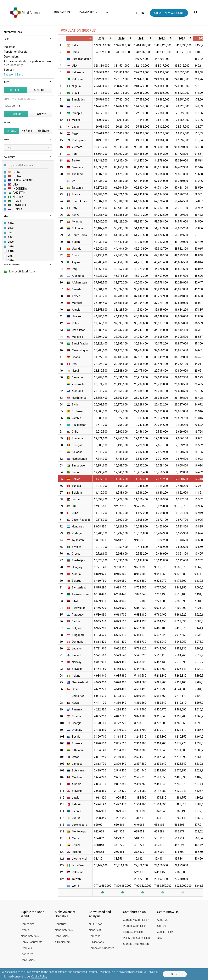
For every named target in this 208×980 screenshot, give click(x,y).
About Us (163, 920)
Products (26, 948)
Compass (95, 936)
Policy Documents (32, 942)
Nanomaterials (30, 936)
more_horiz (106, 12)
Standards (27, 954)
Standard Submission (136, 944)
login (140, 13)
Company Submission (136, 920)
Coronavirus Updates (101, 948)
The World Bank (13, 74)
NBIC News (96, 924)
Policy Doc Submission (136, 938)
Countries (61, 924)
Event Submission (134, 932)
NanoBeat (95, 930)
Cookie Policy (39, 976)
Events (25, 930)
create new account (169, 13)
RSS (159, 938)
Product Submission (135, 926)
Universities (28, 960)
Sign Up (162, 926)
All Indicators (63, 942)
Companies (28, 924)
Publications (96, 942)
